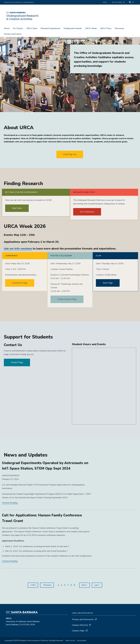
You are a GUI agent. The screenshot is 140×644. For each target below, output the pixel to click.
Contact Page (17, 364)
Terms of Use (70, 642)
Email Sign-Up (70, 156)
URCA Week (91, 28)
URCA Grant (32, 28)
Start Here (17, 210)
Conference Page (20, 285)
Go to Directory (87, 213)
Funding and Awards (73, 28)
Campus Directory (80, 627)
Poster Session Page (67, 301)
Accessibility (82, 642)
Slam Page (108, 285)
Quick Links (117, 2)
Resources (119, 28)
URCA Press (106, 28)
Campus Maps (78, 632)
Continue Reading (10, 505)
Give (105, 2)
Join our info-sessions (18, 250)
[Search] (131, 2)
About (7, 28)
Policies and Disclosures (83, 621)
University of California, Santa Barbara (19, 2)
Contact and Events (13, 34)
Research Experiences (51, 28)
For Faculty (18, 28)
